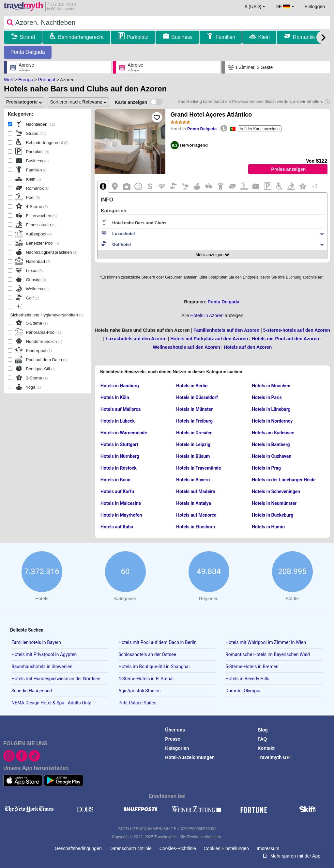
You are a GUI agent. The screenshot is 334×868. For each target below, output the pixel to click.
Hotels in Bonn (115, 480)
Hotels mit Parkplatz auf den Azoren (209, 339)
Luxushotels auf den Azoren (136, 339)
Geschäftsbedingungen (78, 848)
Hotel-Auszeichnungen (190, 757)
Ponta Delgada (28, 52)
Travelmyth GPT (275, 757)
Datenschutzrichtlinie (131, 848)
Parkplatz (137, 37)
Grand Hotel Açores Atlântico (211, 115)
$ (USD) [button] (253, 7)
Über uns (175, 730)
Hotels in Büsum (193, 456)
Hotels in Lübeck (118, 421)
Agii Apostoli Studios (139, 691)
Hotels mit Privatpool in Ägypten (44, 654)
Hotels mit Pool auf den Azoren (285, 339)
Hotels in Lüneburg (271, 409)
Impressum (268, 848)
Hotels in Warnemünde (124, 433)
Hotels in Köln (115, 397)
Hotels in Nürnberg (120, 456)
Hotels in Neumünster (274, 503)
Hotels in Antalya (194, 503)
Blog (263, 730)
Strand (27, 37)
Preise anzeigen (289, 169)
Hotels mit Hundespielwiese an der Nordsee (56, 679)
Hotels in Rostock (119, 468)
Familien (225, 37)
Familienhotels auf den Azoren (227, 330)
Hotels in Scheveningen (276, 491)
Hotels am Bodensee (273, 433)
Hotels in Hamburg (120, 386)
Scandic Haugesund (32, 691)
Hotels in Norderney (272, 421)
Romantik (304, 37)
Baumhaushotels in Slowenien (42, 667)
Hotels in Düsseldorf (197, 397)
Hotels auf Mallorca (121, 409)
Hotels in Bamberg (271, 444)
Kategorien (177, 748)
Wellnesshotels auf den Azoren (187, 347)
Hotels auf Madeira (196, 491)
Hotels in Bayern (193, 480)
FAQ (262, 739)
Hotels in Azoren (207, 315)
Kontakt (266, 748)
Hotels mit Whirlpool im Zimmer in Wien (266, 642)
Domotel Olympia (243, 691)
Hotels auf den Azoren (248, 347)
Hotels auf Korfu (117, 491)
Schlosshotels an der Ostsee (147, 654)
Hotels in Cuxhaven (272, 456)
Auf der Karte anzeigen (260, 129)
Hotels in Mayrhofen (121, 515)
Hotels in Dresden (194, 433)
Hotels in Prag (266, 468)
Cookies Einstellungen (227, 848)
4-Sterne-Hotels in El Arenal (146, 679)
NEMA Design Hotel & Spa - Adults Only (51, 703)
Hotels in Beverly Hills (247, 679)
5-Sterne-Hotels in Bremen (252, 667)
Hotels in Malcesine (121, 503)
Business (182, 37)
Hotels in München (271, 386)
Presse (173, 739)
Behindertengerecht (81, 37)
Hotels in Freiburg (194, 421)
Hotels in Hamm (268, 527)
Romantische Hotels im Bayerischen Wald (268, 654)
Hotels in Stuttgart (119, 444)
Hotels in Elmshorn (196, 527)
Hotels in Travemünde (198, 468)
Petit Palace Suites (137, 703)
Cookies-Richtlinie (178, 848)
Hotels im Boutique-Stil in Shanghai (154, 667)
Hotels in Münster (194, 409)
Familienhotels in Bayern (36, 642)
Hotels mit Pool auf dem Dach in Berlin (158, 642)
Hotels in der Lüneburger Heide (284, 480)
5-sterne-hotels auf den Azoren (297, 330)
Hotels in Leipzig (193, 444)
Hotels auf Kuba (117, 527)
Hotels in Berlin (192, 386)
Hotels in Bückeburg (273, 515)
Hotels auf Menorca (196, 515)
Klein (264, 37)
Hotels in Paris (267, 397)
